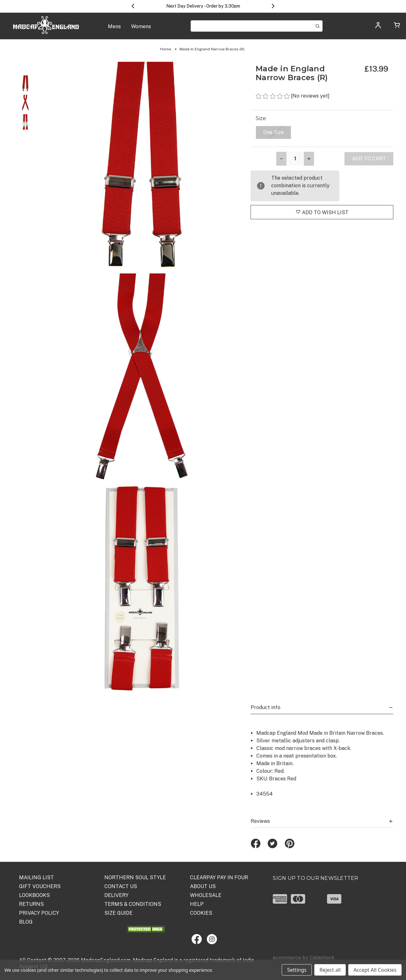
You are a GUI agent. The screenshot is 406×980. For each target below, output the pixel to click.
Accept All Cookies (375, 970)
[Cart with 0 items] (397, 26)
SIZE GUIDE (118, 913)
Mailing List (36, 878)
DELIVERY (116, 895)
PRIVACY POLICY (39, 913)
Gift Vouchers (40, 886)
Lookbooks (34, 895)
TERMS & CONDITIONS (133, 904)
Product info (322, 707)
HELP (197, 904)
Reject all (330, 970)
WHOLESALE (206, 895)
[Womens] (141, 30)
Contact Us (121, 886)
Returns (31, 904)
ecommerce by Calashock (304, 958)
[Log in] (378, 27)
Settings (297, 970)
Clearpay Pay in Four (219, 878)
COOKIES (201, 913)
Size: (262, 118)
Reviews (322, 821)
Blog (26, 922)
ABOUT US (203, 886)
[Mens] (114, 30)
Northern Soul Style (135, 878)
